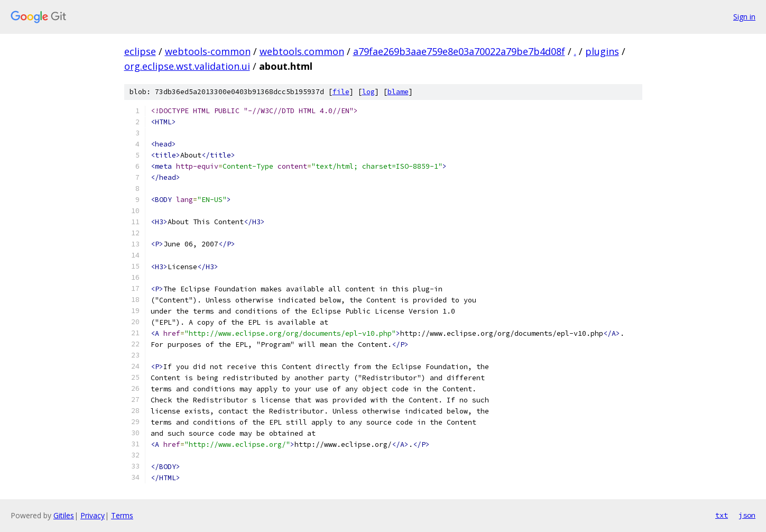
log (368, 92)
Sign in (744, 17)
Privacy (93, 515)
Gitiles (64, 515)
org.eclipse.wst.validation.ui (187, 66)
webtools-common (208, 51)
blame (398, 92)
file (341, 92)
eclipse (140, 51)
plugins (602, 51)
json (747, 515)
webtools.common (302, 51)
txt (722, 515)
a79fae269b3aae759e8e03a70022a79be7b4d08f (459, 51)
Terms (122, 515)
